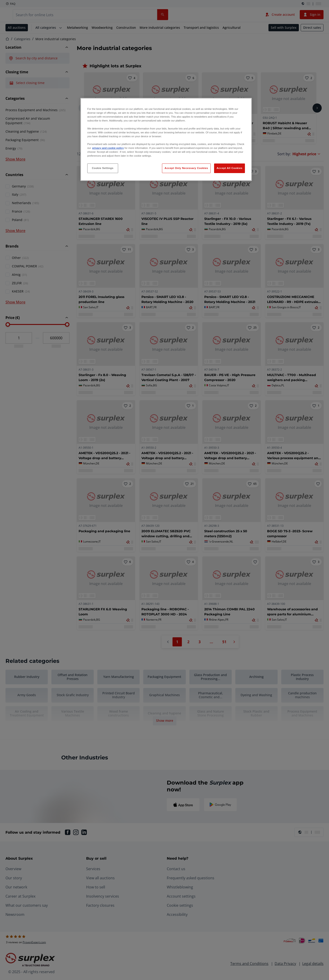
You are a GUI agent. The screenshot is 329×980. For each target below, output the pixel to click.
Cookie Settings (103, 168)
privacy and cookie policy (108, 148)
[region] (166, 139)
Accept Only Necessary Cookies (186, 168)
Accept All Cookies (230, 168)
